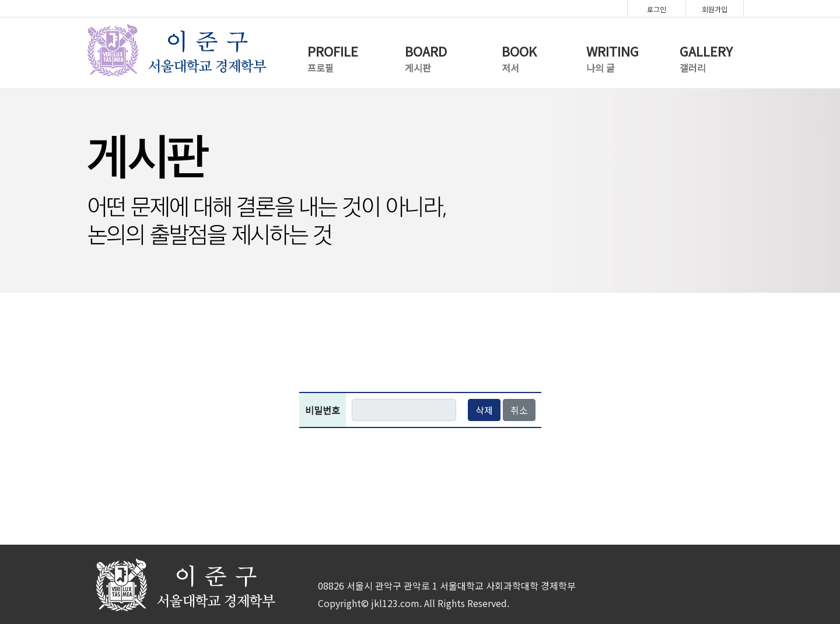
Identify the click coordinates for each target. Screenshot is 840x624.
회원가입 (715, 9)
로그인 (657, 9)
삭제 (484, 410)
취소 (519, 410)
